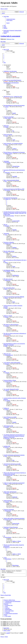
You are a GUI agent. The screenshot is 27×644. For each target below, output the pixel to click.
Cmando (7, 418)
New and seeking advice (9, 288)
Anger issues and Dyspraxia (10, 492)
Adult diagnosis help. (8, 426)
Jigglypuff (7, 173)
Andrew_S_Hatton (16, 541)
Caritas (7, 252)
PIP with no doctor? (8, 279)
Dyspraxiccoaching (9, 216)
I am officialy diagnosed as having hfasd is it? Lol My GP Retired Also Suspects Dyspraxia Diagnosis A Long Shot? (14, 436)
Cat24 (6, 136)
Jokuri (6, 145)
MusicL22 (7, 547)
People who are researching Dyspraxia (12, 80)
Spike (6, 308)
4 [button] (4, 57)
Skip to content (4, 9)
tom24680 (15, 176)
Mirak (6, 263)
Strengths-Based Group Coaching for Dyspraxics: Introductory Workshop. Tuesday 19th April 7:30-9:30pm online (15, 213)
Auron (14, 266)
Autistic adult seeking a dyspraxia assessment (14, 518)
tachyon (7, 447)
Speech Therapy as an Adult (10, 417)
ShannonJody (8, 511)
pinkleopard (8, 280)
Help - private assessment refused (11, 180)
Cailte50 (7, 390)
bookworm (15, 497)
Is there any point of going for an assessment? (14, 483)
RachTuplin (8, 162)
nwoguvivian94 (16, 221)
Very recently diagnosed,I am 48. (11, 389)
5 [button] (4, 59)
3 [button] (4, 56)
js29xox (7, 409)
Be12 (6, 289)
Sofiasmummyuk (9, 355)
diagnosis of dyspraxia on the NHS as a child (14, 189)
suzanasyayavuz (9, 382)
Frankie (7, 127)
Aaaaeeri (7, 502)
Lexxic (5, 558)
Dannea (7, 317)
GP (4, 536)
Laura (6, 465)
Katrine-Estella (8, 520)
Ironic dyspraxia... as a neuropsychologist (13, 143)
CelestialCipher (16, 166)
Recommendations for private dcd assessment (14, 105)
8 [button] (4, 61)
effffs (6, 346)
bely (6, 181)
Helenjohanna (8, 537)
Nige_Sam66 (8, 118)
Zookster (7, 326)
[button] (6, 49)
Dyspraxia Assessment (9, 509)
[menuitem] (11, 19)
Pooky (6, 81)
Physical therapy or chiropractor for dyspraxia (14, 152)
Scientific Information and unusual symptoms (14, 455)
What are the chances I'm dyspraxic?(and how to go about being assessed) (15, 473)
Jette (6, 456)
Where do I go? (7, 354)
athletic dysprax (9, 154)
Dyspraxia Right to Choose (10, 380)
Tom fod (7, 73)
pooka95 (7, 427)
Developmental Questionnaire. (11, 198)
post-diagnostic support (9, 270)
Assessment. (6, 233)
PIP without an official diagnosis (11, 325)
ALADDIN (7, 190)
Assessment (6, 161)
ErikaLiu (14, 256)
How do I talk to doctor (9, 251)
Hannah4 (7, 226)
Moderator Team (10, 39)
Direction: (8, 572)
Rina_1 (7, 484)
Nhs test (5, 225)
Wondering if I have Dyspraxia (11, 527)
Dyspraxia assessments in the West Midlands (14, 297)
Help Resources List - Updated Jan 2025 (13, 97)
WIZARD (7, 439)
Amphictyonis (8, 244)
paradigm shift (7, 446)
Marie (6, 298)
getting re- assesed (8, 316)
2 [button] (4, 55)
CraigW (7, 528)
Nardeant (14, 247)
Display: (7, 571)
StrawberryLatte (9, 475)
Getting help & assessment (10, 36)
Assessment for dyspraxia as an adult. (12, 464)
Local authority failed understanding (12, 363)
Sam (6, 235)
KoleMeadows (16, 275)
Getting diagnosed (8, 501)
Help (5, 371)
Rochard (7, 493)
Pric (13, 131)
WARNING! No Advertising (10, 71)
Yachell (14, 113)
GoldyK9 (7, 373)
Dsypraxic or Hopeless (9, 242)
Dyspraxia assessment (9, 117)
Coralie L (14, 149)
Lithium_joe (8, 199)
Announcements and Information (11, 83)
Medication (6, 126)
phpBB (8, 633)
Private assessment (8, 135)
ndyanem (7, 364)
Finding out (6, 408)
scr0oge (7, 107)
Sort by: (17, 571)
